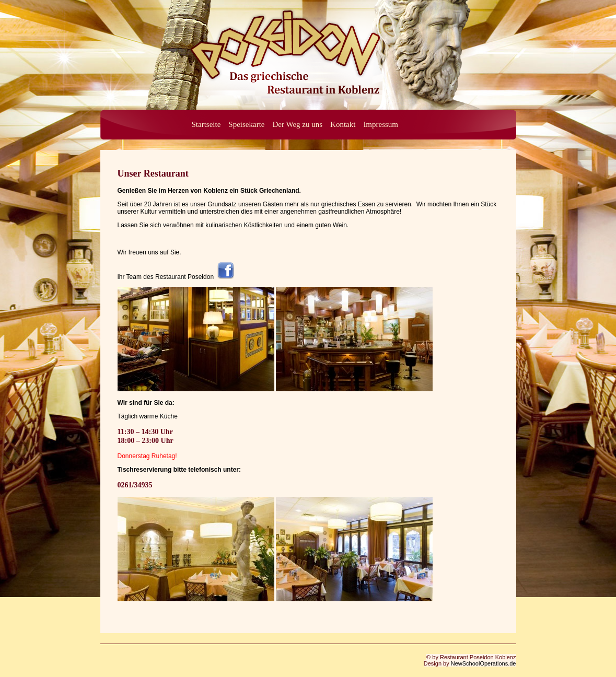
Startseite (206, 124)
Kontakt (343, 124)
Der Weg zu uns (297, 124)
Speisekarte (246, 124)
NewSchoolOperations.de (484, 663)
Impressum (381, 124)
